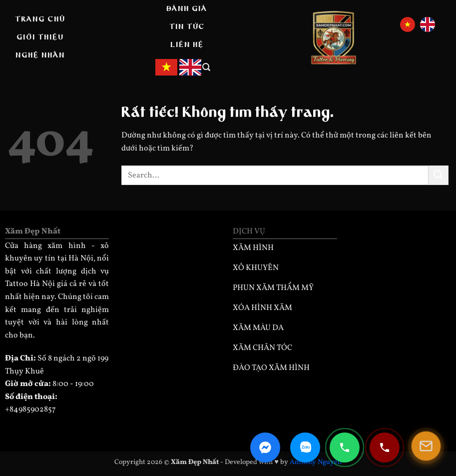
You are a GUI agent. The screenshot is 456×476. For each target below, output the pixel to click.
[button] (207, 67)
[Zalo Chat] (305, 447)
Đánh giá (187, 9)
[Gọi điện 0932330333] (385, 447)
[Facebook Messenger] (265, 447)
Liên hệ (187, 45)
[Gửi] (439, 175)
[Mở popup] (426, 446)
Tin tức (187, 27)
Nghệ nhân (40, 55)
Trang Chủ (40, 19)
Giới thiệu (40, 37)
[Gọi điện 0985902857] (345, 447)
